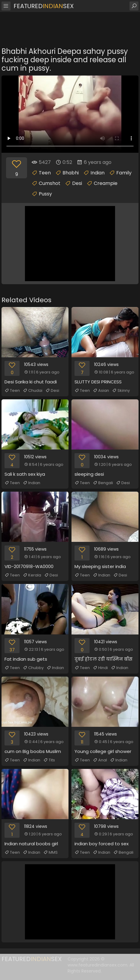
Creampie (106, 183)
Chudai (33, 391)
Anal (100, 760)
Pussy (45, 194)
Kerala (32, 575)
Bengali (103, 483)
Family (124, 173)
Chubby (33, 668)
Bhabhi (71, 173)
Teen (45, 173)
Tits (49, 760)
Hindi (100, 668)
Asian (101, 391)
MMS (50, 853)
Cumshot (50, 183)
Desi (77, 183)
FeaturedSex (44, 6)
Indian (97, 173)
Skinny (121, 391)
